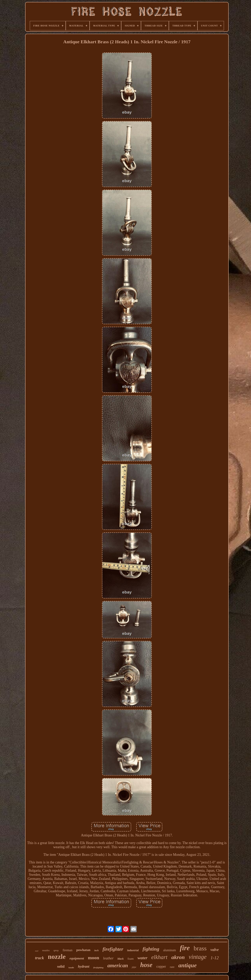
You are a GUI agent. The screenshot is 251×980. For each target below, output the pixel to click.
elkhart (159, 957)
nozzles (46, 950)
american (118, 966)
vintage (198, 957)
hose (146, 965)
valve (215, 950)
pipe (134, 967)
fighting (151, 949)
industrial (133, 950)
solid (61, 966)
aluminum (170, 950)
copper (161, 966)
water (142, 958)
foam (131, 959)
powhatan (83, 950)
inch (96, 950)
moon (93, 958)
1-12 (215, 958)
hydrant (84, 966)
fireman (67, 950)
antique (188, 965)
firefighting (98, 967)
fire (185, 948)
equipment (77, 958)
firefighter (113, 949)
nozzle (57, 957)
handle (71, 968)
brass (200, 948)
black (120, 959)
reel (37, 951)
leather (108, 958)
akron (178, 957)
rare (172, 967)
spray (56, 950)
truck (39, 958)
